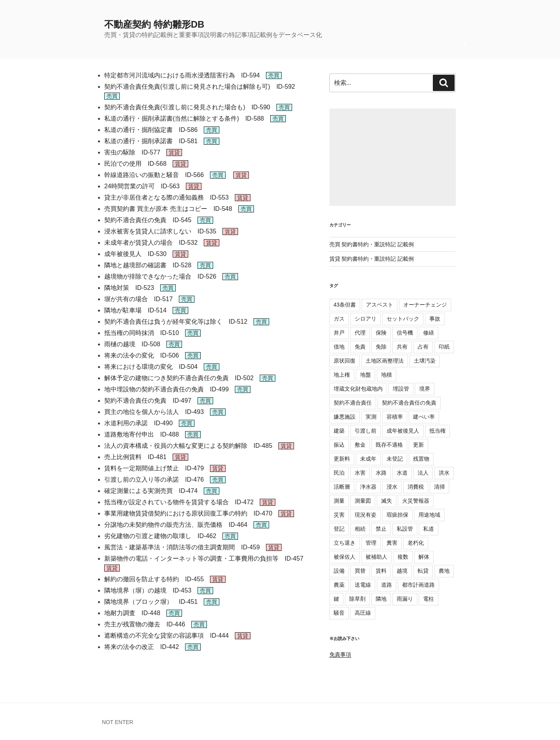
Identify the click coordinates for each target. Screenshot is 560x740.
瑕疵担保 (397, 515)
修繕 (429, 333)
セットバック (403, 319)
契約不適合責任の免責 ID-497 (148, 401)
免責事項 (340, 654)
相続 (360, 529)
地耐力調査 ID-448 (132, 613)
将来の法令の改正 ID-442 (142, 647)
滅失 (387, 501)
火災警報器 (416, 501)
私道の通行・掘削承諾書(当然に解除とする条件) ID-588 (184, 118)
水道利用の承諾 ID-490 (138, 423)
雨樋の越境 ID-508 (132, 344)
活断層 (342, 487)
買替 (360, 571)
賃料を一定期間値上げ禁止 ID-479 (154, 468)
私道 (429, 529)
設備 (339, 571)
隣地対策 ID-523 (129, 288)
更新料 (342, 459)
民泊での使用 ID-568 (135, 164)
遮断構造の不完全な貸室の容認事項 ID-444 (166, 636)
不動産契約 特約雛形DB (154, 24)
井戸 (339, 333)
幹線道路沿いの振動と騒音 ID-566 (154, 175)
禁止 (381, 529)
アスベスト (380, 305)
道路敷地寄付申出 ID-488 (142, 434)
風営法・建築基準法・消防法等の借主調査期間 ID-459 (182, 547)
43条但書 (345, 305)
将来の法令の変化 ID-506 (142, 355)
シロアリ (366, 319)
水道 (402, 473)
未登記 (395, 459)
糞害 (392, 543)
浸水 (392, 487)
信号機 (405, 333)
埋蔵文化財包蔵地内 (358, 389)
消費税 (416, 487)
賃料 (381, 571)
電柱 (429, 599)
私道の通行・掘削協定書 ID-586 (151, 130)
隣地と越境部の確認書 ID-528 (148, 265)
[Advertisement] (393, 157)
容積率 (395, 417)
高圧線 (363, 613)
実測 (371, 417)
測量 (339, 501)
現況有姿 (366, 515)
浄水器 (368, 487)
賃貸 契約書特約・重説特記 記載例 (372, 259)
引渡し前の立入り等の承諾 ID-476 (154, 480)
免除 (381, 347)
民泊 (339, 473)
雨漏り (405, 599)
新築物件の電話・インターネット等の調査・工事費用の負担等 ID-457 (204, 559)
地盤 (366, 375)
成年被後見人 (403, 431)
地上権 (342, 375)
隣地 (381, 599)
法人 (423, 473)
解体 (424, 557)
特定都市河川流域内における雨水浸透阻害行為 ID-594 (182, 75)
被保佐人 (345, 557)
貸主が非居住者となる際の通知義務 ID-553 (166, 197)
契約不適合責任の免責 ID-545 (148, 220)
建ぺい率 (424, 417)
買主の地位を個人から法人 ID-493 (154, 412)
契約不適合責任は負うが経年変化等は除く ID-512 (176, 322)
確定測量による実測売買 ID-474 (151, 491)
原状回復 (345, 361)
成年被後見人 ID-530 (135, 254)
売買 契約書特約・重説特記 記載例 (372, 244)
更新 (418, 445)
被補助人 (376, 557)
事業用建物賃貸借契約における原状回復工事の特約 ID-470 (188, 513)
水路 (381, 473)
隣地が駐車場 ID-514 (135, 310)
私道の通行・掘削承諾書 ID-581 (151, 141)
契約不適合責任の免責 (409, 403)
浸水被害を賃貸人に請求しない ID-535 (160, 231)
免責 (360, 347)
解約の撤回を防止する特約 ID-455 (154, 579)
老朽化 (416, 543)
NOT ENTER (118, 722)
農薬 (339, 585)
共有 (402, 347)
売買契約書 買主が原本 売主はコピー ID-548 (168, 209)
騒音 (339, 613)
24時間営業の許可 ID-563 (142, 186)
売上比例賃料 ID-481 (135, 457)
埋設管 (401, 389)
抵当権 (437, 431)
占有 (423, 347)
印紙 (444, 347)
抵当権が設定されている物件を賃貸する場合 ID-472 (179, 502)
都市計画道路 (418, 585)
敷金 (360, 445)
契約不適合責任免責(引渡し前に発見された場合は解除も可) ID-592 (200, 87)
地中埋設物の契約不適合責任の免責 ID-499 (166, 389)
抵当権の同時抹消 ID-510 (142, 333)
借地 (339, 347)
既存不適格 (389, 445)
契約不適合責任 (353, 403)
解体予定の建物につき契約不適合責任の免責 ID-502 (179, 378)
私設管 (405, 529)
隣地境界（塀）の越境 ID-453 (148, 590)
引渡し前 (366, 431)
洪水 (444, 473)
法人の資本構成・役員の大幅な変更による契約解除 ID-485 (188, 446)
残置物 (421, 459)
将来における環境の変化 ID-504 (151, 367)
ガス (339, 319)
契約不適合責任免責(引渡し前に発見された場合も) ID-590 (187, 107)
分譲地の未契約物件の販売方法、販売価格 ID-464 (176, 525)
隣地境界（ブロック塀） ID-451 (151, 602)
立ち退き (345, 543)
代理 (360, 333)
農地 (444, 571)
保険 (381, 333)
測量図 (363, 501)
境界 (425, 389)
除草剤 (357, 599)
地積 (387, 375)
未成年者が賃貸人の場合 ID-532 (151, 243)
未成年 (368, 459)
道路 (387, 585)
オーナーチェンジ (425, 305)
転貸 (423, 571)
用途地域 (429, 515)
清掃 (439, 487)
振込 (339, 445)
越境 (402, 571)
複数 (403, 557)
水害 (360, 473)
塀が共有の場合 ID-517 (138, 299)
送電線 (363, 585)
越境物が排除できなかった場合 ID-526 (160, 276)
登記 (339, 529)
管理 (371, 543)
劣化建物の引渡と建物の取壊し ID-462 (160, 536)
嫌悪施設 (345, 417)
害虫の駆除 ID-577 (132, 152)
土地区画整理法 (385, 361)
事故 (435, 319)
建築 (339, 431)
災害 (339, 515)
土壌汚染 (425, 361)
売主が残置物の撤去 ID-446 (145, 624)
